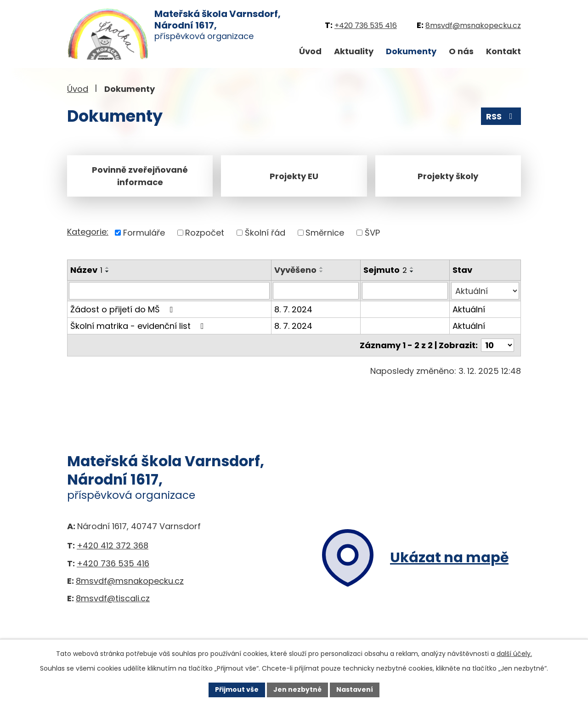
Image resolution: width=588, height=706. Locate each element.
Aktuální (469, 309)
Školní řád (265, 233)
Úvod (310, 51)
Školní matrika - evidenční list (139, 326)
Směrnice (325, 233)
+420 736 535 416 (366, 25)
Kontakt (503, 51)
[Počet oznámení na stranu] (498, 345)
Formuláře (144, 233)
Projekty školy (448, 176)
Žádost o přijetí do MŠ (124, 309)
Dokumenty (411, 51)
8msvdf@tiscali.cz (113, 598)
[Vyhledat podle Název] (169, 291)
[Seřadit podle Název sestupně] (107, 271)
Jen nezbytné (297, 689)
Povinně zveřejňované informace (140, 176)
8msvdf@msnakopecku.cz (473, 25)
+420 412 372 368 (113, 545)
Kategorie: (88, 232)
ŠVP (372, 233)
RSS (501, 116)
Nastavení (355, 689)
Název (86, 270)
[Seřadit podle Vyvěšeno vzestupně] (322, 268)
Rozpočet (205, 233)
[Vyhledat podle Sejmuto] (405, 291)
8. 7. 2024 (293, 309)
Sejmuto (385, 270)
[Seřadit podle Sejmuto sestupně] (412, 271)
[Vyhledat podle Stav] (485, 291)
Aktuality (354, 51)
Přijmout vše (237, 689)
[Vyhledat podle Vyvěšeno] (316, 291)
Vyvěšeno (295, 270)
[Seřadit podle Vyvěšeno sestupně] (322, 271)
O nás (461, 51)
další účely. (514, 654)
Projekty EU (294, 176)
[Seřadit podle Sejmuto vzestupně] (412, 268)
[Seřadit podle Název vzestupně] (107, 268)
